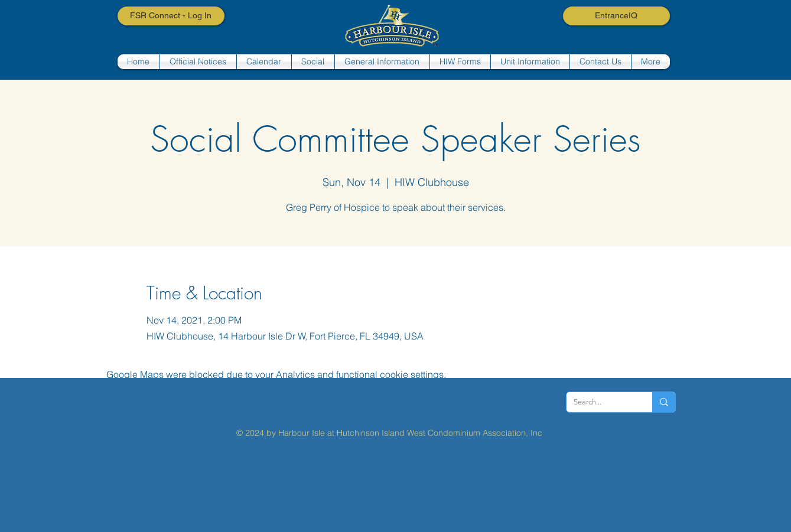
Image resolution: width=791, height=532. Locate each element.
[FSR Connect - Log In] (171, 16)
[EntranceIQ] (616, 16)
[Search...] (600, 402)
